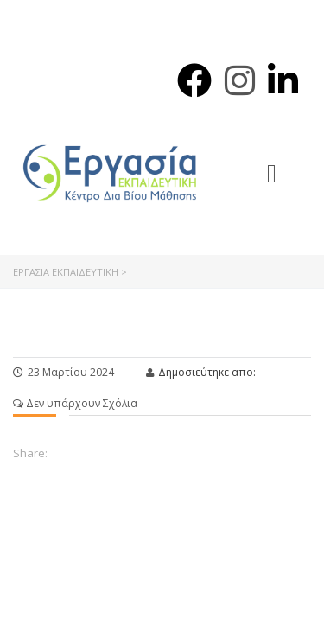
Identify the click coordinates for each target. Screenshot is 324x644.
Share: (30, 453)
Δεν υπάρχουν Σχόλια (75, 403)
